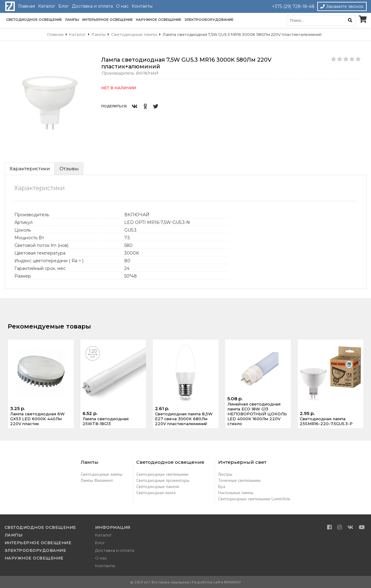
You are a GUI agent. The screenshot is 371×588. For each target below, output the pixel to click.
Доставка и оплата (92, 6)
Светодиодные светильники (162, 474)
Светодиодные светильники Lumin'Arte (254, 499)
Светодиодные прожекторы (163, 480)
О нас (122, 6)
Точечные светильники (239, 480)
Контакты (142, 6)
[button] (90, 62)
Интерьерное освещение (108, 20)
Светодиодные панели (158, 486)
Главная (27, 6)
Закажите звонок (342, 6)
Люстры (225, 474)
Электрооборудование (209, 20)
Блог (64, 6)
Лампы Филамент (97, 480)
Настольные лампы (236, 493)
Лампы (72, 20)
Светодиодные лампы (102, 474)
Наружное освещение (159, 20)
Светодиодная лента (156, 493)
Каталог (47, 6)
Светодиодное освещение (34, 20)
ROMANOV (232, 582)
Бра (222, 486)
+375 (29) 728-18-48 (293, 6)
